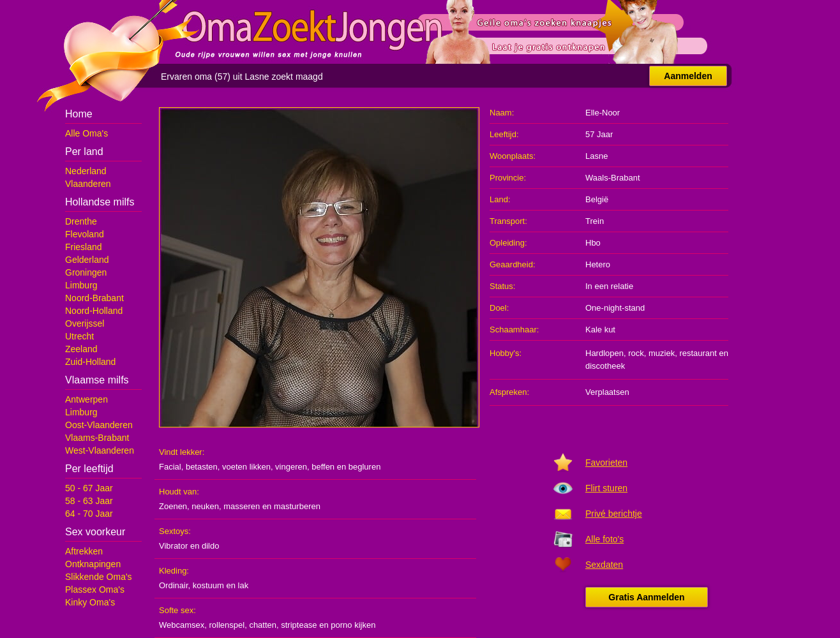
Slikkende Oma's (99, 577)
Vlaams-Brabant (97, 438)
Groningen (86, 272)
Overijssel (85, 323)
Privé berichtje (614, 514)
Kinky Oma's (90, 602)
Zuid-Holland (90, 362)
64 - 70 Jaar (89, 514)
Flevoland (85, 234)
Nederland (86, 171)
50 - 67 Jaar (89, 488)
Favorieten (606, 463)
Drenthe (81, 221)
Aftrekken (84, 551)
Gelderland (87, 260)
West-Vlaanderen (100, 450)
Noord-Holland (94, 311)
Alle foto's (604, 539)
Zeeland (81, 349)
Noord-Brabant (94, 298)
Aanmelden (688, 76)
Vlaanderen (88, 184)
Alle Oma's (86, 133)
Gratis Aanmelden (646, 597)
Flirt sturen (606, 488)
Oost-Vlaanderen (99, 425)
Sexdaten (604, 565)
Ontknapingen (93, 564)
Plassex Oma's (95, 590)
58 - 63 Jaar (89, 501)
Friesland (84, 247)
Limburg (81, 285)
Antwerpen (86, 399)
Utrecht (79, 336)
